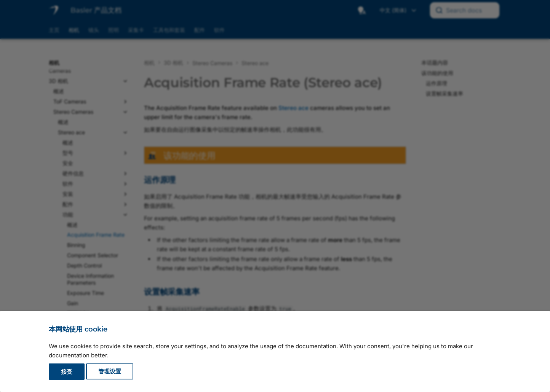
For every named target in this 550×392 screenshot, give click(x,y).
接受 (67, 372)
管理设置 (110, 372)
